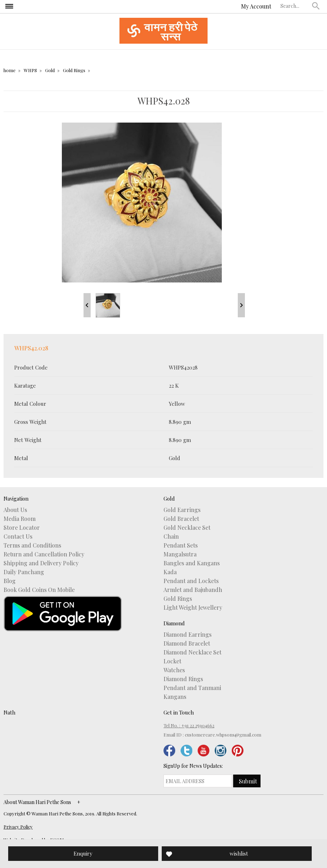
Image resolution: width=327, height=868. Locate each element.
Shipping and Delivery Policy (41, 563)
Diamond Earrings (187, 635)
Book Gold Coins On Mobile (39, 590)
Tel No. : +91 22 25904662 (189, 725)
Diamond (174, 623)
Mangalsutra (180, 554)
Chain (171, 537)
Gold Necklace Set (187, 528)
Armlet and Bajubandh (193, 590)
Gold (50, 70)
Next (241, 305)
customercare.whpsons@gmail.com (223, 735)
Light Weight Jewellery (193, 608)
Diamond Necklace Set (192, 652)
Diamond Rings (183, 679)
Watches (174, 670)
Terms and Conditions (32, 545)
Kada (170, 572)
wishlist (239, 853)
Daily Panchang (24, 572)
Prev (87, 305)
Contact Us (18, 537)
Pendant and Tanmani (192, 688)
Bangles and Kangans (192, 563)
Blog (10, 581)
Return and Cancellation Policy (44, 554)
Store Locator (22, 528)
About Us (15, 510)
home (10, 70)
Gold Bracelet (181, 519)
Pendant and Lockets (191, 581)
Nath (9, 712)
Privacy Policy (18, 827)
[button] (316, 6)
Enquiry (83, 853)
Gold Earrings (182, 510)
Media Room (20, 519)
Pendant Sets (181, 545)
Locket (172, 661)
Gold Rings (74, 70)
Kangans (175, 697)
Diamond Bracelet (187, 643)
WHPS (30, 70)
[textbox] (295, 6)
